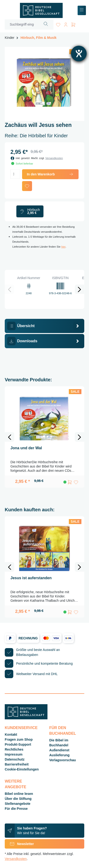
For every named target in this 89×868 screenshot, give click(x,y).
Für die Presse (16, 809)
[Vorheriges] (9, 289)
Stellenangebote (18, 804)
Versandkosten (54, 158)
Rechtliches (14, 749)
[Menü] (82, 11)
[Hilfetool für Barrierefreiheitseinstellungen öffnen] (79, 53)
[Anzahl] (15, 174)
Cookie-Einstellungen (22, 769)
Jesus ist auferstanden (31, 578)
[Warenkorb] (73, 24)
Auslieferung (60, 755)
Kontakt (11, 734)
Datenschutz (15, 759)
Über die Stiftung (18, 799)
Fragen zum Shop (19, 739)
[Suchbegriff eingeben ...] (22, 24)
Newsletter (19, 844)
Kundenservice (21, 728)
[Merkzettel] (58, 24)
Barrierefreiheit (17, 764)
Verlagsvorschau (63, 760)
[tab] (44, 326)
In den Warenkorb (50, 174)
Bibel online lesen (19, 794)
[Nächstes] (80, 289)
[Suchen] (46, 24)
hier (63, 247)
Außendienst (59, 750)
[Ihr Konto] (66, 24)
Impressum (14, 754)
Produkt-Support (18, 744)
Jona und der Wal (26, 448)
